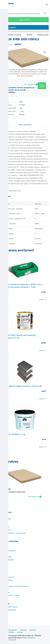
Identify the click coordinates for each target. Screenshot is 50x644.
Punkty (4, 563)
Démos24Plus (25, 20)
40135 (44, 439)
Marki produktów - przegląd (10, 595)
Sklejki (29, 34)
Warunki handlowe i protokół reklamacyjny (15, 586)
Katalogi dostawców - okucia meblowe (14, 533)
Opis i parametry (33, 125)
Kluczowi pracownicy (8, 577)
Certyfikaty (5, 554)
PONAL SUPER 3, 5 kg (15, 434)
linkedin (11, 632)
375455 (44, 292)
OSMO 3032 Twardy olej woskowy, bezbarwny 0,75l (20, 336)
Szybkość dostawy (7, 560)
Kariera (4, 583)
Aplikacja (4, 548)
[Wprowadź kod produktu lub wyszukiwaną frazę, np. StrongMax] (25, 13)
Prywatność (5, 589)
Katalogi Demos (6, 530)
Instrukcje (4, 545)
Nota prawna (5, 592)
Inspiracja (23, 630)
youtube (20, 632)
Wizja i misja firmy (7, 580)
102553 (44, 391)
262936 (44, 343)
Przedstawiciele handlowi (9, 607)
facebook (33, 630)
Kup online (42, 86)
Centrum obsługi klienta (9, 610)
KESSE (4, 616)
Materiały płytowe (14, 34)
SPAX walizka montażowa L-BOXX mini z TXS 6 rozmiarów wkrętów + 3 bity (23, 286)
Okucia (4, 516)
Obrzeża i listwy (6, 519)
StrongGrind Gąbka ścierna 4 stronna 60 (23, 386)
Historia (4, 574)
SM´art (3, 619)
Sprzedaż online (6, 557)
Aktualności (13, 630)
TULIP (3, 613)
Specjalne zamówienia (8, 551)
